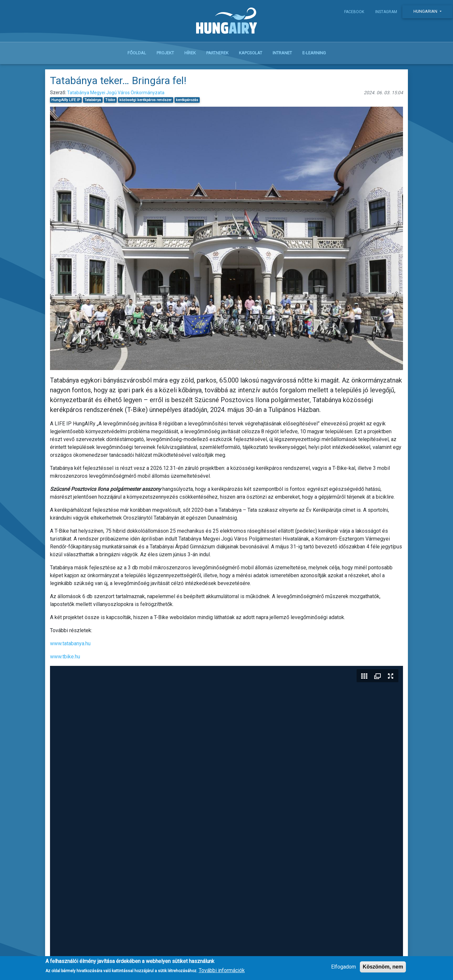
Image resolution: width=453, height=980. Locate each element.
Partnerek (217, 53)
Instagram (386, 12)
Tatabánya (93, 100)
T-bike (110, 100)
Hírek (190, 53)
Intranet (282, 53)
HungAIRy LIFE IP (66, 100)
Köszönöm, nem (383, 967)
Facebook (354, 12)
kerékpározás (187, 100)
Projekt (165, 53)
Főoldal (137, 53)
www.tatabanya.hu (70, 643)
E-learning (314, 53)
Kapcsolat (251, 53)
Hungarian (426, 11)
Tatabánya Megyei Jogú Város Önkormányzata (116, 93)
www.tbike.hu (65, 657)
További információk (222, 970)
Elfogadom (344, 967)
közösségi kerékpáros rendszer (145, 100)
